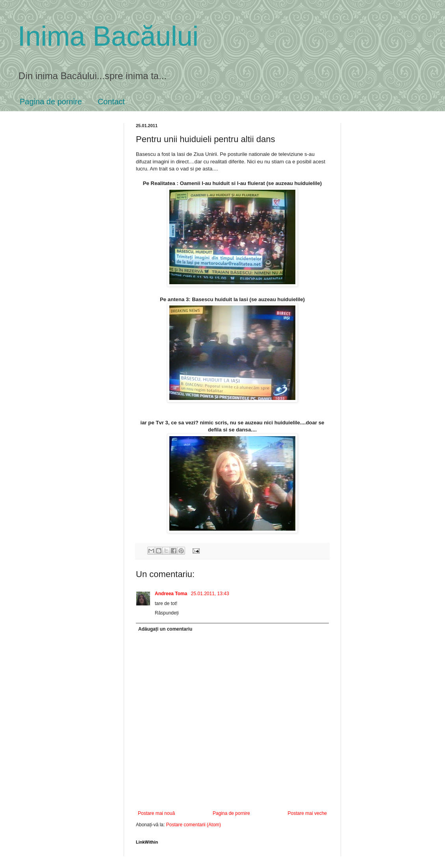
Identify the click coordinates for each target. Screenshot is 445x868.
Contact (111, 102)
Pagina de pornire (51, 102)
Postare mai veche (307, 813)
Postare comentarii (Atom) (194, 825)
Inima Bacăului (108, 36)
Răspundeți (167, 613)
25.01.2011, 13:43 (210, 594)
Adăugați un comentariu (165, 629)
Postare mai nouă (156, 813)
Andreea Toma (172, 594)
